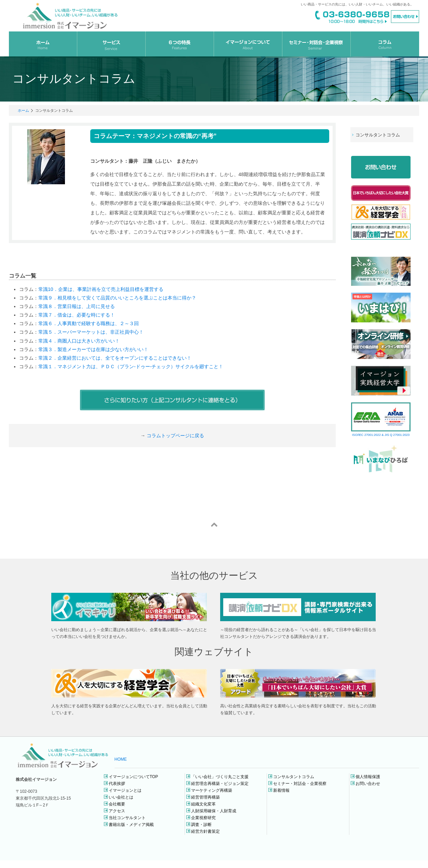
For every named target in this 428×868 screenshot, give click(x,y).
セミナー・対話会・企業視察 (300, 784)
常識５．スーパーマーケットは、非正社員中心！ (91, 332)
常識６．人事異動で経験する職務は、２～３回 (89, 323)
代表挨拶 (117, 784)
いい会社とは (121, 797)
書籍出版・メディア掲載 (131, 825)
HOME (121, 759)
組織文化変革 (203, 804)
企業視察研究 (203, 818)
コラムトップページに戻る (175, 436)
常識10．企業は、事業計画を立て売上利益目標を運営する (101, 289)
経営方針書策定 (205, 831)
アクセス (117, 811)
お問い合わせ (368, 784)
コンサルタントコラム (294, 777)
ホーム (23, 110)
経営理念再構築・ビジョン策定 (220, 784)
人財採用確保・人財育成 (214, 811)
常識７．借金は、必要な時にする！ (77, 315)
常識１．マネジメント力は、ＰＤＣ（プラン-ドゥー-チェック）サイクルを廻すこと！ (131, 366)
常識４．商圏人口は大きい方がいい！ (79, 341)
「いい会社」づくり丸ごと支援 (220, 777)
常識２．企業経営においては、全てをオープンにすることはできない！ (115, 358)
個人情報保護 (368, 777)
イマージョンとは (125, 790)
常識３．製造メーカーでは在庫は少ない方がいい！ (93, 349)
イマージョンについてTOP (133, 777)
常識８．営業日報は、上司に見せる (77, 306)
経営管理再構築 (205, 797)
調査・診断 (201, 825)
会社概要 (117, 804)
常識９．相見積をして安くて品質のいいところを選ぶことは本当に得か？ (117, 298)
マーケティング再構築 (212, 790)
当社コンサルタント (127, 818)
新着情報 (281, 790)
